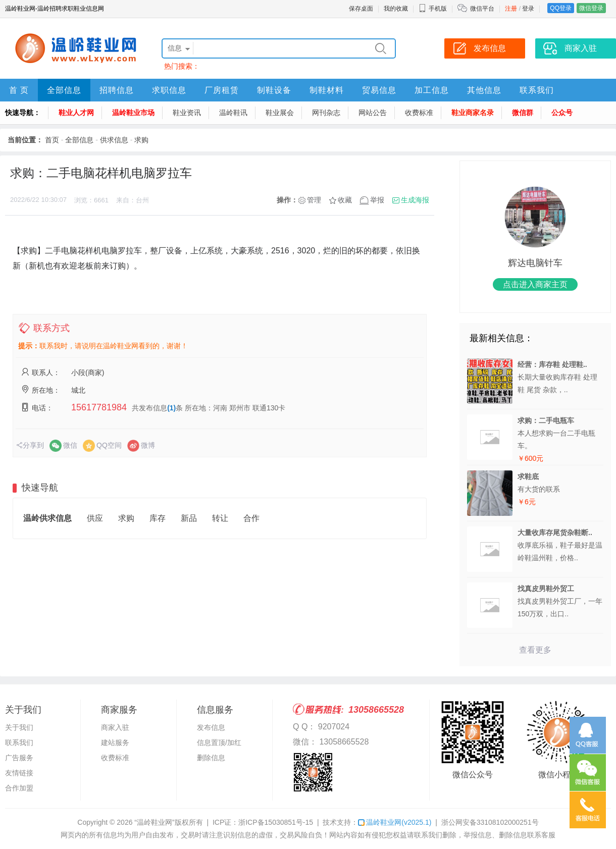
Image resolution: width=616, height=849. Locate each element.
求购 (141, 140)
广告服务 (19, 758)
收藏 (345, 200)
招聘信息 (117, 90)
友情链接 (19, 773)
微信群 (523, 113)
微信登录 (591, 8)
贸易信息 (379, 90)
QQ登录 (561, 8)
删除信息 (211, 758)
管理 (314, 200)
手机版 (433, 9)
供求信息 (114, 140)
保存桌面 (361, 9)
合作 (251, 518)
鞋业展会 (280, 113)
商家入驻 (115, 727)
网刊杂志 (326, 113)
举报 (377, 200)
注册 (511, 9)
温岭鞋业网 (395, 822)
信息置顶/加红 (219, 742)
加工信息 (432, 90)
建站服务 (115, 742)
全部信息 (64, 90)
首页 (52, 140)
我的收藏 (396, 9)
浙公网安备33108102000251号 (490, 822)
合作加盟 (19, 788)
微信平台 (482, 9)
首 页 (19, 90)
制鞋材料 (327, 90)
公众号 (562, 113)
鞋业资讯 (187, 113)
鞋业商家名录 (473, 113)
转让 (220, 518)
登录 (528, 9)
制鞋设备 (274, 90)
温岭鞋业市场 (133, 113)
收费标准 (419, 113)
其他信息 (484, 90)
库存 (158, 518)
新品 (189, 518)
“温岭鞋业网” (154, 822)
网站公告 (373, 113)
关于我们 (19, 727)
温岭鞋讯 (233, 113)
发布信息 (211, 727)
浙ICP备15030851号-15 (276, 822)
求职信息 (169, 90)
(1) (171, 408)
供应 (95, 518)
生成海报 (415, 200)
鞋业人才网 (76, 113)
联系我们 (537, 90)
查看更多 (535, 650)
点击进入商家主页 (535, 284)
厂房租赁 (222, 90)
